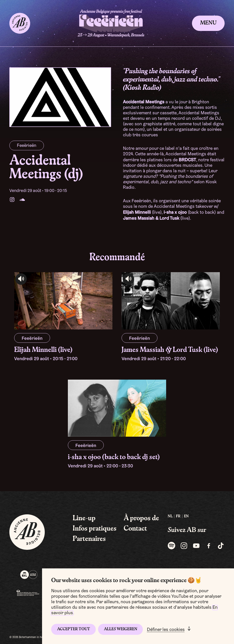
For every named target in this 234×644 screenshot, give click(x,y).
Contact (135, 529)
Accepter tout (74, 629)
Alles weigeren (121, 629)
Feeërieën (27, 146)
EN (186, 516)
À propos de (141, 518)
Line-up (84, 518)
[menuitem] (170, 517)
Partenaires (89, 539)
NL (170, 516)
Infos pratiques (95, 529)
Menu (208, 23)
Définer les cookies (166, 630)
